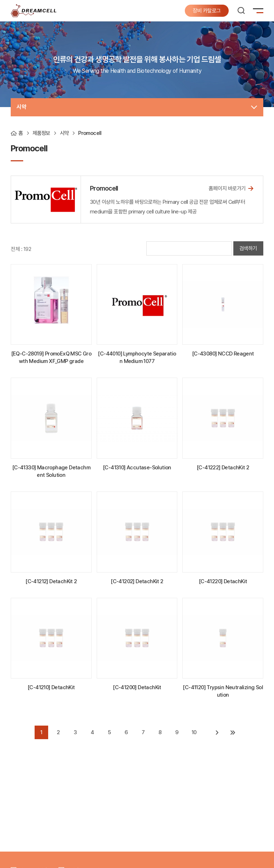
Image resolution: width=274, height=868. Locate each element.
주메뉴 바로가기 (0, 0)
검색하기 (248, 248)
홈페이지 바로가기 (231, 188)
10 (194, 732)
